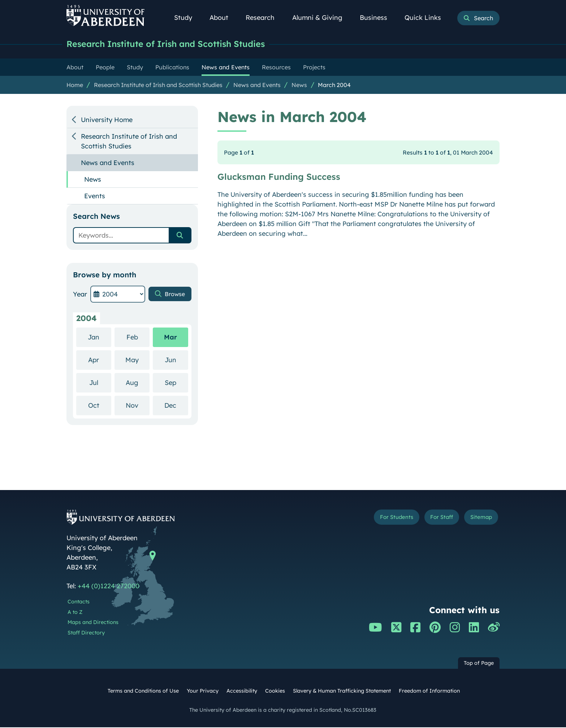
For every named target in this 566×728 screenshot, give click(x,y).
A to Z (75, 613)
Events (95, 197)
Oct (100, 406)
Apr (100, 360)
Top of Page (479, 664)
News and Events (257, 86)
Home (75, 86)
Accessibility (242, 692)
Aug (138, 383)
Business (377, 18)
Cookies (275, 692)
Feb (138, 337)
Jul (100, 383)
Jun (176, 360)
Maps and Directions (93, 623)
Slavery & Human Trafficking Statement (342, 692)
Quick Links (427, 18)
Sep (176, 383)
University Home (107, 120)
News (299, 86)
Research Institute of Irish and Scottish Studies (175, 44)
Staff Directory (86, 633)
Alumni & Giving (321, 18)
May (137, 360)
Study (187, 18)
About (223, 18)
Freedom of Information (429, 692)
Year (80, 295)
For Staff (432, 519)
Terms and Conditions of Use (143, 692)
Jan (100, 337)
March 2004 (334, 86)
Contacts (79, 602)
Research (264, 18)
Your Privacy (203, 692)
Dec (176, 406)
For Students (378, 519)
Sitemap (478, 519)
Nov (138, 406)
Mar (170, 338)
